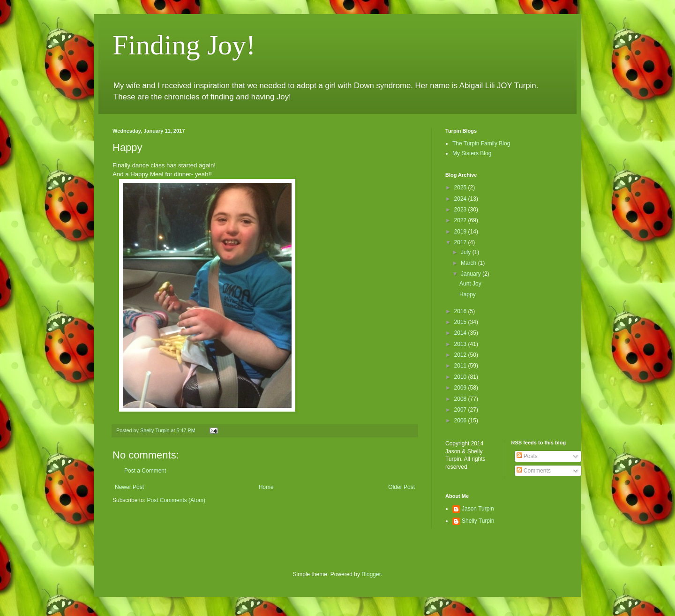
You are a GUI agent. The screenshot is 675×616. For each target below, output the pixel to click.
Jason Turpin (478, 509)
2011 (461, 366)
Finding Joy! (184, 45)
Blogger (371, 574)
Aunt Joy (470, 284)
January (472, 274)
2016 (461, 311)
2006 (461, 421)
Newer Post (129, 487)
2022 (461, 220)
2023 (461, 210)
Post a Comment (145, 471)
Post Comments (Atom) (176, 500)
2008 (461, 399)
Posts (527, 456)
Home (266, 487)
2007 (461, 410)
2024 (461, 199)
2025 (461, 188)
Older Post (401, 487)
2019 (461, 232)
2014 (461, 333)
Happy (468, 294)
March (469, 263)
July (467, 252)
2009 (461, 388)
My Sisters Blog (472, 153)
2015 (461, 322)
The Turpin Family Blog (481, 143)
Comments (534, 471)
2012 (461, 355)
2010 (461, 377)
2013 (461, 344)
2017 (461, 242)
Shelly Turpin (478, 521)
